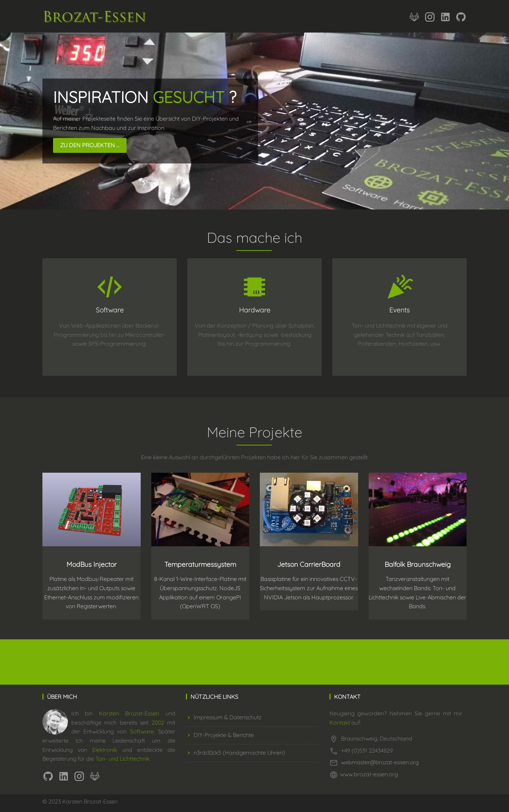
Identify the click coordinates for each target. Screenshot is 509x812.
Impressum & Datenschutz (224, 717)
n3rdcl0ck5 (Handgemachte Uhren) (235, 753)
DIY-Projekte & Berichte (220, 735)
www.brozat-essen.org (369, 774)
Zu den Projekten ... (90, 145)
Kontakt (340, 722)
